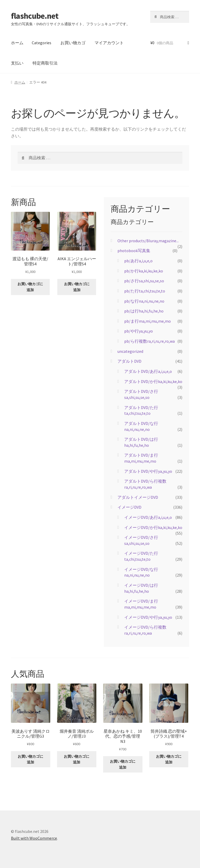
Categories (42, 43)
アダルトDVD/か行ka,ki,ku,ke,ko (153, 381)
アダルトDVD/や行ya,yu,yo (148, 471)
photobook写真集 (134, 251)
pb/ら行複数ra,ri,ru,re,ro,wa (149, 341)
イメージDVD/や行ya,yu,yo (148, 617)
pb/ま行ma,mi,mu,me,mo (148, 321)
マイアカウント (109, 43)
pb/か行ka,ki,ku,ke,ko (144, 271)
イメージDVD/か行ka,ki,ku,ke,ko (153, 527)
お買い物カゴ (73, 43)
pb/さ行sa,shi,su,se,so (144, 281)
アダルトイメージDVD (138, 497)
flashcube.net (35, 16)
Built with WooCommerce (34, 838)
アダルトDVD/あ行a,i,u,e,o (148, 371)
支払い (17, 63)
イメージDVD (129, 507)
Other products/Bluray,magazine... (148, 241)
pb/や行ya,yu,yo (139, 331)
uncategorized (130, 351)
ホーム (17, 43)
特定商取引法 (45, 63)
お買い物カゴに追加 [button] (30, 287)
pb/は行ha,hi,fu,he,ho (144, 311)
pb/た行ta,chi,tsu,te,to (145, 291)
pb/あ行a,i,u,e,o (138, 261)
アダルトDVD (129, 361)
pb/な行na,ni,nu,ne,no (144, 301)
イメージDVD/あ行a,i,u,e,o (148, 517)
